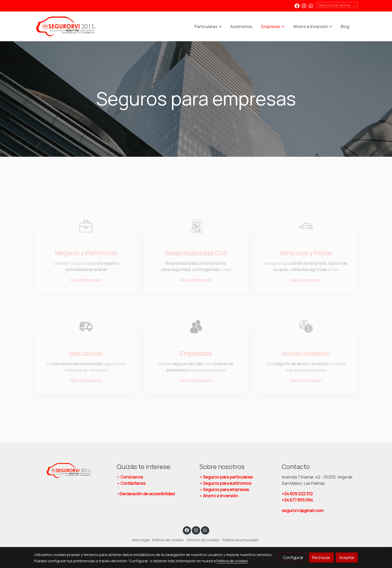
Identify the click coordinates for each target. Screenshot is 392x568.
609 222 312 (298, 494)
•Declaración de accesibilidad (146, 494)
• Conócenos (130, 477)
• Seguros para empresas (224, 489)
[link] (66, 26)
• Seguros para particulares (226, 477)
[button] (208, 26)
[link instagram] (304, 5)
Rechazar (321, 557)
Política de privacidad (240, 540)
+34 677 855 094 (297, 500)
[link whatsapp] (311, 5)
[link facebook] (297, 5)
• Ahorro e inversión (219, 496)
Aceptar (347, 557)
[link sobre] (72, 470)
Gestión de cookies (203, 540)
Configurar (293, 557)
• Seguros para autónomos (225, 483)
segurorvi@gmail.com (303, 510)
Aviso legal (141, 540)
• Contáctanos (131, 483)
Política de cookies (168, 540)
